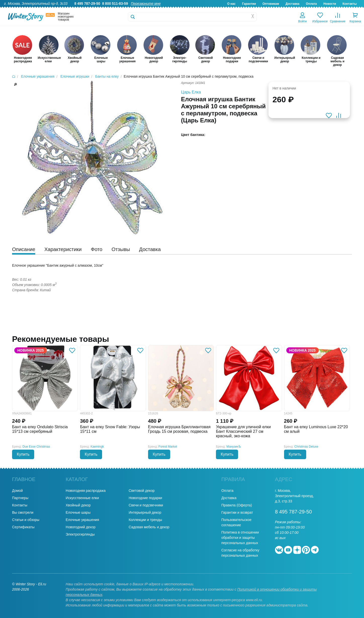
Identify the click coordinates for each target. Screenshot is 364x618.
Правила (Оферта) (237, 505)
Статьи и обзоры (26, 520)
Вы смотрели (23, 512)
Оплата (311, 4)
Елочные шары (78, 512)
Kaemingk (97, 447)
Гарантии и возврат (237, 512)
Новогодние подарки (145, 498)
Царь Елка (191, 92)
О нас (231, 4)
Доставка (292, 4)
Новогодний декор (80, 527)
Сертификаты (23, 527)
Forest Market (168, 447)
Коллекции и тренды (145, 520)
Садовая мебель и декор (149, 527)
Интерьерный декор (145, 512)
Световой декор (142, 491)
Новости (330, 4)
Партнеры (20, 498)
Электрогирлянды (80, 534)
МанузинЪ (234, 447)
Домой (17, 491)
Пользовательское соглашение (236, 522)
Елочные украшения (82, 520)
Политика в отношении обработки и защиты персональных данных (240, 538)
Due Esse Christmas (36, 447)
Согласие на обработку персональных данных (240, 553)
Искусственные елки (82, 498)
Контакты (350, 4)
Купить (23, 454)
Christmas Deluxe (306, 447)
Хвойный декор (78, 505)
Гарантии (249, 4)
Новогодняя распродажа (86, 491)
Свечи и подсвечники (146, 505)
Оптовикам (271, 4)
